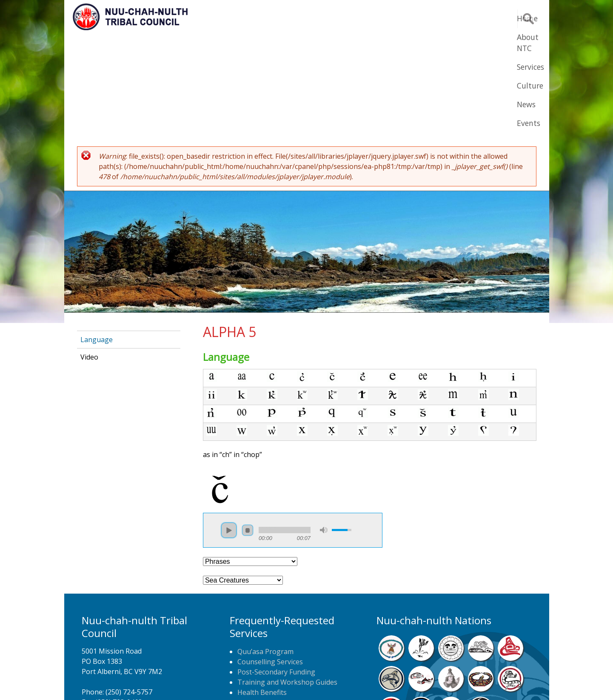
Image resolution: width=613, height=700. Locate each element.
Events (491, 18)
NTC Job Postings (266, 618)
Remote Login (390, 681)
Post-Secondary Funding (276, 567)
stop (248, 426)
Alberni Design (338, 681)
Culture (417, 18)
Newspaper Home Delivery (280, 608)
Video (89, 252)
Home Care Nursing (269, 598)
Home (283, 18)
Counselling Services (270, 557)
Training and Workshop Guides (287, 577)
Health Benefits (262, 588)
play (229, 426)
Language (97, 235)
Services (375, 18)
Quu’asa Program (265, 547)
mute (324, 425)
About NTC (327, 18)
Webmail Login (443, 681)
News (455, 18)
